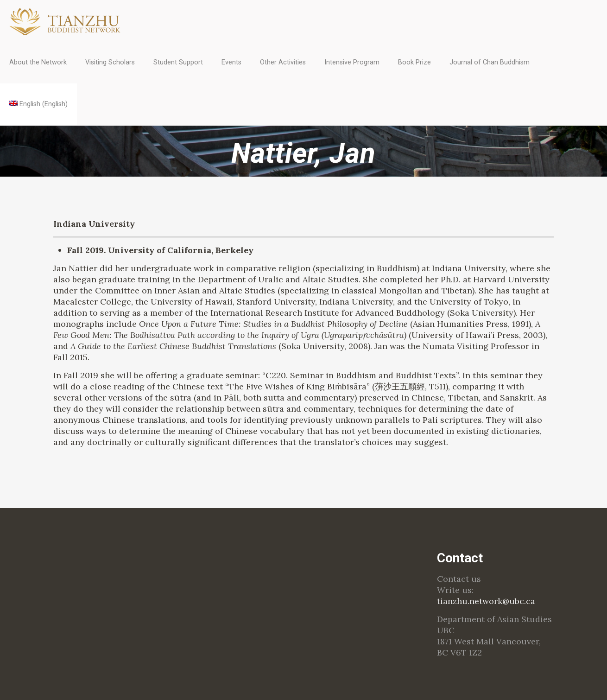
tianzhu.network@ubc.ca (486, 601)
